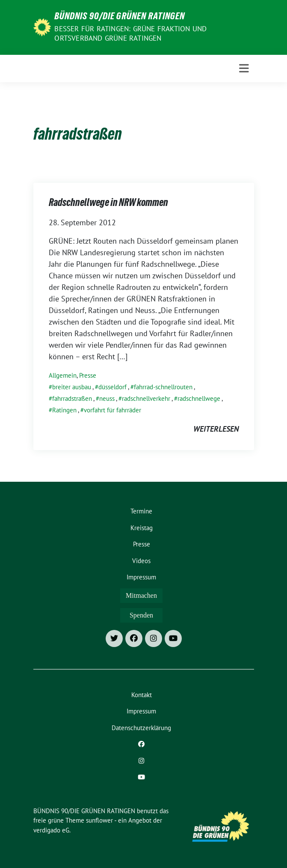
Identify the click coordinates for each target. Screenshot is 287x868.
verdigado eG (51, 830)
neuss (107, 398)
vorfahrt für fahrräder (112, 410)
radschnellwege (199, 398)
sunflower (99, 820)
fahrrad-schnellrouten (163, 387)
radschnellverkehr (146, 398)
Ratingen (64, 410)
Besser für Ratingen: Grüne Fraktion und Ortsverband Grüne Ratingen (130, 33)
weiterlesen (216, 429)
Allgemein (63, 375)
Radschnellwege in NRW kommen (108, 204)
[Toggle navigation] (244, 69)
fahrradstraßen (72, 398)
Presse (88, 375)
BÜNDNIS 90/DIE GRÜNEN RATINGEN (120, 17)
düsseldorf (112, 387)
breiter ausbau (72, 387)
